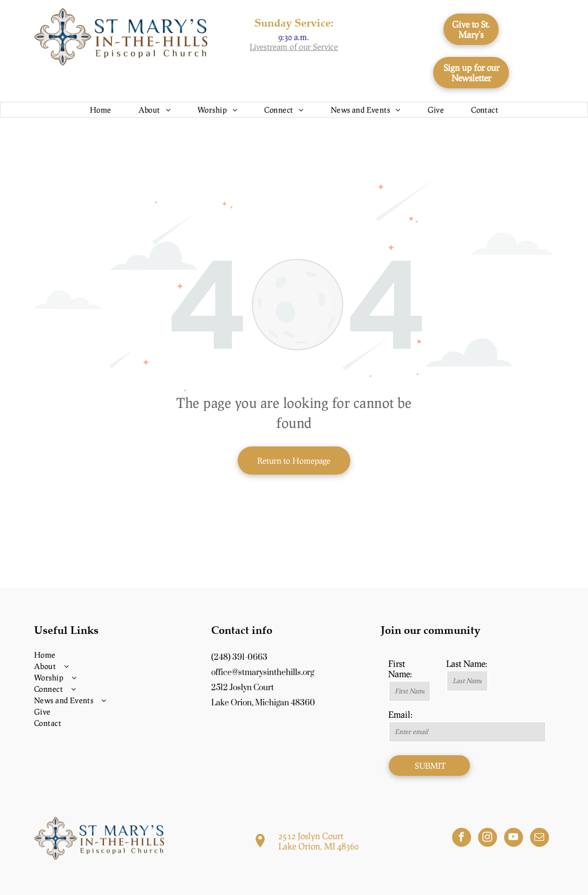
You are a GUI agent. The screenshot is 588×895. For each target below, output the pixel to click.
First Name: (400, 669)
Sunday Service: (294, 22)
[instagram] (488, 839)
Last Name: (467, 663)
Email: (400, 714)
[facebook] (462, 839)
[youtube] (514, 839)
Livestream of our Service (294, 47)
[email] (540, 839)
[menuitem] (101, 110)
